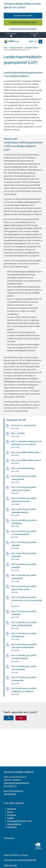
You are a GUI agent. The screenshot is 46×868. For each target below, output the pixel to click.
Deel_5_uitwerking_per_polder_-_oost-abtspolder (27, 670)
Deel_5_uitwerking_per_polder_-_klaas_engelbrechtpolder (27, 626)
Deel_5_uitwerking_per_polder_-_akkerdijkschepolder (27, 512)
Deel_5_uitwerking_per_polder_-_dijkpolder (27, 546)
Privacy (10, 812)
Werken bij (11, 809)
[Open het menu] (33, 42)
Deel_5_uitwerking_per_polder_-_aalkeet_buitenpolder (27, 501)
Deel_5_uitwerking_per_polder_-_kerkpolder (27, 615)
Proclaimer (12, 815)
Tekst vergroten (35, 35)
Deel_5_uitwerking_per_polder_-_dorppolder (27, 557)
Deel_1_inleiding (27, 435)
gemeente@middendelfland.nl (16, 783)
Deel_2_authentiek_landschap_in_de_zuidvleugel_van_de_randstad (27, 445)
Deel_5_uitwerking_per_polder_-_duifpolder (27, 567)
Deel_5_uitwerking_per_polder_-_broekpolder (27, 524)
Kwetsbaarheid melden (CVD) (19, 821)
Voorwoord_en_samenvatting (27, 427)
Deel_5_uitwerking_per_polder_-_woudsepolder (27, 681)
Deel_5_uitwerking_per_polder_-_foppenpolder (27, 578)
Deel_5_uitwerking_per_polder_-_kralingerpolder (27, 637)
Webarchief (12, 827)
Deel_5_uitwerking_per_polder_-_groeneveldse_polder (27, 589)
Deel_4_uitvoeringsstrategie (27, 470)
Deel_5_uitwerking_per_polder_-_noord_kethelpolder (27, 659)
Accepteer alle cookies (23, 16)
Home (5, 48)
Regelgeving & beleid (31, 48)
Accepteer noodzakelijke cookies (23, 22)
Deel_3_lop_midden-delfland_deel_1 (27, 454)
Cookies (10, 818)
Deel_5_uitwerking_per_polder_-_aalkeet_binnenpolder (27, 490)
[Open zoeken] (40, 42)
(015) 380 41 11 (10, 786)
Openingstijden (10, 794)
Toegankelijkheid (14, 824)
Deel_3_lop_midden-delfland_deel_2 (27, 462)
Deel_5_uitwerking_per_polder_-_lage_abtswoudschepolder (27, 648)
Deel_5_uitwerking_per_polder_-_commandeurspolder (27, 535)
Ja (9, 718)
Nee (21, 718)
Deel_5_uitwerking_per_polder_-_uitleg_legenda (27, 479)
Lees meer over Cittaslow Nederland (20, 860)
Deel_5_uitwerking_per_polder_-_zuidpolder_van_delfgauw (27, 692)
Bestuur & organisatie (16, 48)
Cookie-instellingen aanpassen (23, 29)
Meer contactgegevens (13, 791)
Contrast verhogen (11, 35)
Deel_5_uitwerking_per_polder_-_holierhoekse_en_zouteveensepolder (27, 602)
